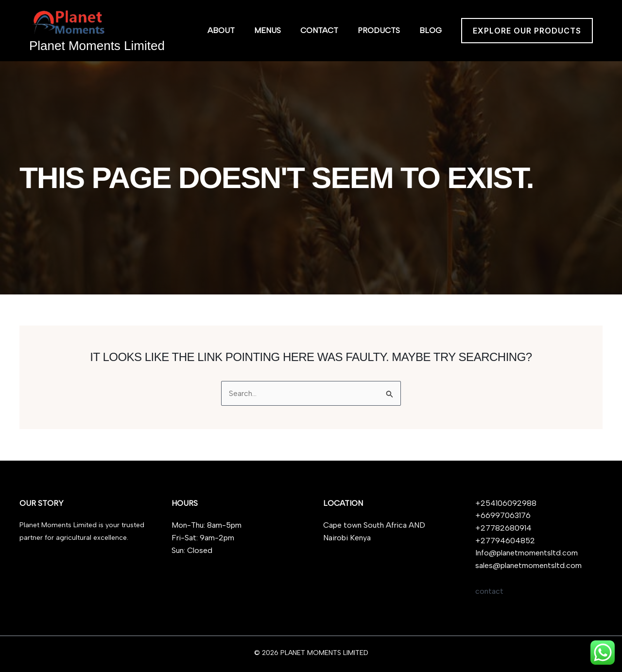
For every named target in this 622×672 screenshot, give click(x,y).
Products (379, 30)
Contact (319, 30)
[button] (527, 31)
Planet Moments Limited (97, 46)
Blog (431, 30)
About (221, 30)
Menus (268, 30)
